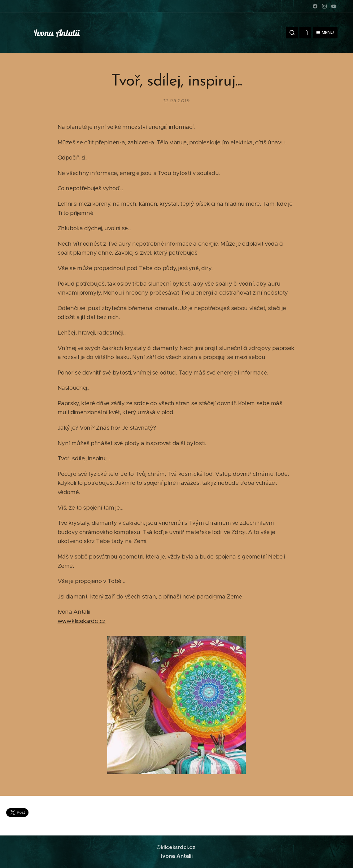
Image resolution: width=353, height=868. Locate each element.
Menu (325, 33)
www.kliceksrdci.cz (82, 621)
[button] (292, 33)
